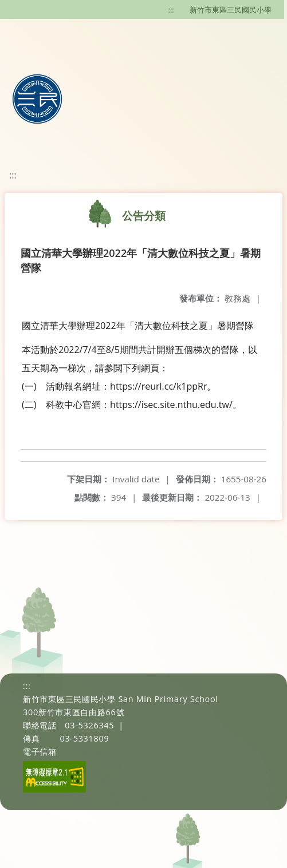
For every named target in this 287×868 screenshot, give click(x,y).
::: (171, 10)
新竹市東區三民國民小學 (231, 10)
